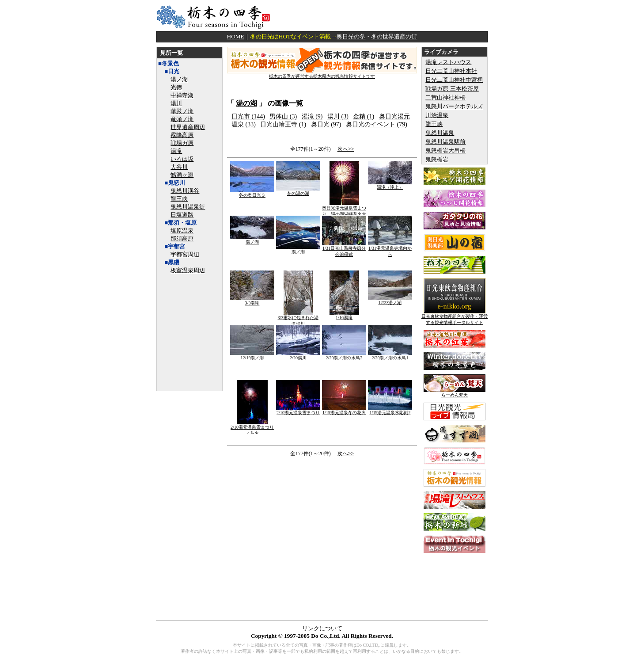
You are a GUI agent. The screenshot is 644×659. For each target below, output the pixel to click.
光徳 (176, 87)
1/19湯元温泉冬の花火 (344, 410)
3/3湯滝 (252, 301)
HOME (236, 36)
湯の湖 (246, 103)
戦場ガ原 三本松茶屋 (452, 89)
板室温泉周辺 (188, 270)
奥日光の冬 (351, 36)
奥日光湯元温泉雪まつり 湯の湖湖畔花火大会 (344, 212)
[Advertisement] (384, 15)
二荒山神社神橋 (445, 97)
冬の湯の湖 (298, 191)
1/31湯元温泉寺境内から (390, 249)
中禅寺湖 (182, 95)
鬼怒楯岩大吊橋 (445, 150)
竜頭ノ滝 (182, 119)
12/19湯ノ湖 (252, 356)
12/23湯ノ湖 (390, 300)
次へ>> (346, 149)
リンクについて (322, 628)
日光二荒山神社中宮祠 (454, 80)
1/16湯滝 (344, 315)
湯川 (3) (338, 116)
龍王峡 (179, 199)
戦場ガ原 (182, 143)
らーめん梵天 (455, 393)
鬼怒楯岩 (437, 159)
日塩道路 (182, 215)
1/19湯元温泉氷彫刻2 (390, 410)
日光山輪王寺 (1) (283, 124)
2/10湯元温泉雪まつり (298, 410)
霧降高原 (182, 135)
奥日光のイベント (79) (377, 124)
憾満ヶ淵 (182, 175)
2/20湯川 (298, 356)
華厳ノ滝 (182, 111)
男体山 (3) (283, 116)
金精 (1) (364, 116)
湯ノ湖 (179, 79)
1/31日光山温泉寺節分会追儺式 (344, 249)
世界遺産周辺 (188, 127)
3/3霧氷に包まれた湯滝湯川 (298, 318)
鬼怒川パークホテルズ (454, 106)
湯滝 (176, 151)
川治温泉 (437, 115)
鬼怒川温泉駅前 (445, 142)
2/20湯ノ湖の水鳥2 (344, 356)
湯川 (176, 103)
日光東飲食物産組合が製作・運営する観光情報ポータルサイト (455, 317)
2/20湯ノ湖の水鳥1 (390, 356)
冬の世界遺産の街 (394, 36)
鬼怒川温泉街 (188, 207)
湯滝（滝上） (390, 185)
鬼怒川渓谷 (185, 191)
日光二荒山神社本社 (451, 71)
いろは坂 (182, 159)
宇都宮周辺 (185, 254)
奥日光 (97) (326, 124)
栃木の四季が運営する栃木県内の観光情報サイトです (322, 74)
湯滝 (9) (312, 116)
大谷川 (179, 167)
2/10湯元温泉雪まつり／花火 (252, 428)
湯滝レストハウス (448, 62)
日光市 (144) (248, 116)
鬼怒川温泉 (440, 133)
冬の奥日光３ (252, 193)
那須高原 (182, 238)
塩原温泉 (182, 230)
